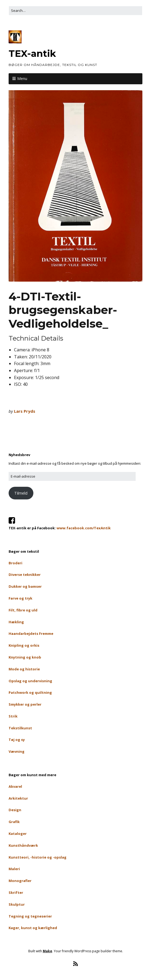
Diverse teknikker (25, 575)
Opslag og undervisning (30, 681)
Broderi (15, 563)
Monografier (20, 881)
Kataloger (18, 834)
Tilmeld (21, 493)
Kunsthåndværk (23, 845)
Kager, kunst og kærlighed (33, 928)
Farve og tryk (20, 598)
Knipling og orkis (24, 645)
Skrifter (16, 892)
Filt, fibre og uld (23, 610)
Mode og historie (24, 669)
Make (48, 951)
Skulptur (17, 904)
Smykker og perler (25, 704)
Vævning (17, 751)
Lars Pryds (25, 411)
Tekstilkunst (20, 728)
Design (15, 810)
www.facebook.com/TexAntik (84, 528)
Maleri (14, 869)
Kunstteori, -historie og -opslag (38, 857)
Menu (22, 78)
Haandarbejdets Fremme (31, 633)
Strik (13, 716)
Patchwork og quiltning (30, 692)
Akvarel (15, 786)
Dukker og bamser (25, 586)
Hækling (16, 622)
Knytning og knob (25, 657)
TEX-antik (32, 54)
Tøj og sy (17, 740)
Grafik (14, 822)
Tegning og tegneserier (30, 916)
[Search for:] (75, 11)
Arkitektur (18, 798)
